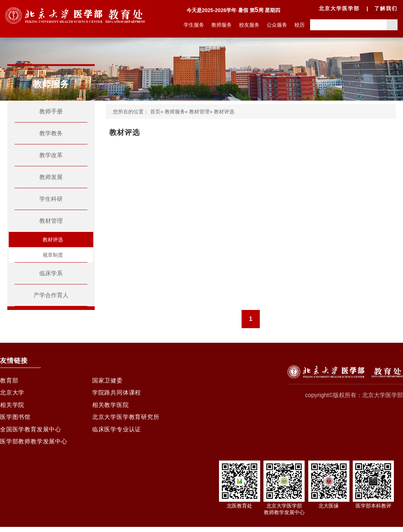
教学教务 (51, 133)
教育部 (9, 381)
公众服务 (277, 25)
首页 (155, 112)
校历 (300, 25)
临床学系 (51, 273)
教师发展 (51, 177)
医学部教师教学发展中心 (34, 446)
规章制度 (53, 255)
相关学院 (12, 407)
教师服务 (222, 25)
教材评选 (53, 240)
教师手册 (51, 111)
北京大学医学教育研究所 (126, 420)
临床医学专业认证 (117, 433)
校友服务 (249, 25)
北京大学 (12, 394)
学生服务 (194, 25)
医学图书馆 (15, 420)
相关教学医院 (111, 407)
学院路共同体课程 (117, 394)
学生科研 (51, 199)
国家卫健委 (107, 381)
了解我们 (386, 8)
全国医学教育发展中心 (31, 433)
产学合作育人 (51, 295)
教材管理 (51, 221)
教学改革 (51, 155)
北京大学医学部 (339, 8)
